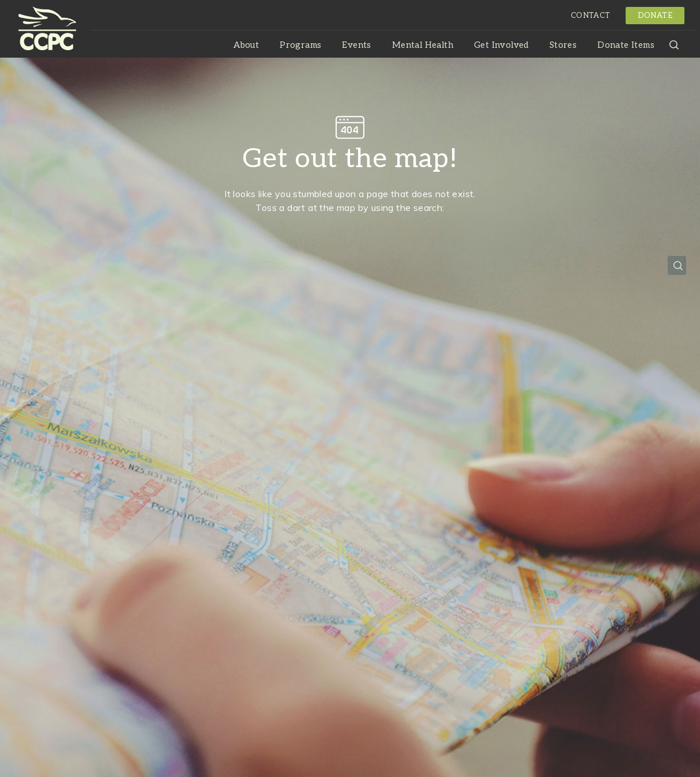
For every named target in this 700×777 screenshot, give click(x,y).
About (246, 45)
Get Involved (501, 45)
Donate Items (626, 45)
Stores (563, 45)
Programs (300, 45)
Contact (591, 16)
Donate (655, 16)
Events (356, 45)
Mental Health (423, 45)
